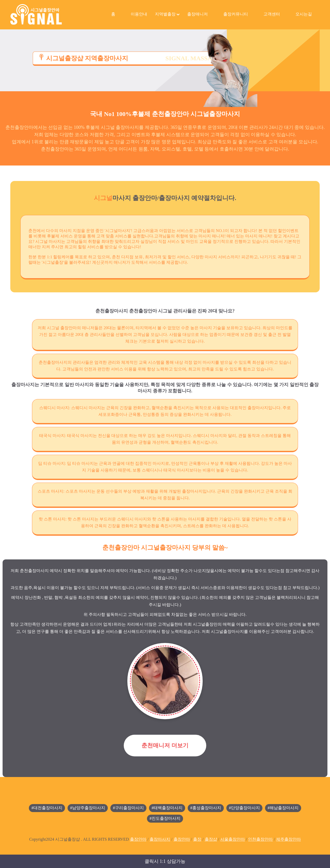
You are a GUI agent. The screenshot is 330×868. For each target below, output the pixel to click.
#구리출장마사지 (128, 808)
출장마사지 (160, 839)
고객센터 (272, 14)
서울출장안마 (233, 839)
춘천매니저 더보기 (165, 745)
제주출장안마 (288, 839)
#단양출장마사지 (244, 808)
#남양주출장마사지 (88, 808)
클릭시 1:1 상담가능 (165, 861)
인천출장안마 (260, 839)
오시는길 (304, 14)
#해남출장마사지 (283, 808)
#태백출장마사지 (167, 808)
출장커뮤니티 (236, 14)
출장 (197, 839)
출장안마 (138, 839)
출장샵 (211, 839)
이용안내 (139, 14)
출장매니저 (197, 14)
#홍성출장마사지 (206, 808)
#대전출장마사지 (47, 808)
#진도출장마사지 (165, 818)
